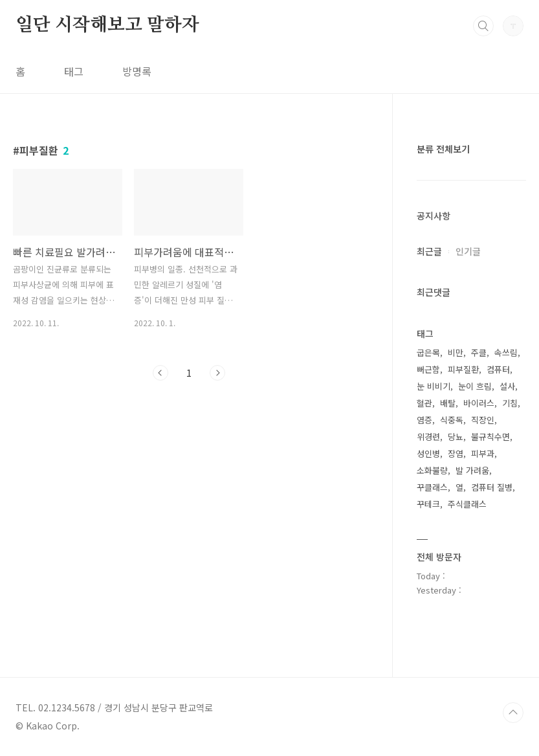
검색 (483, 26)
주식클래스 (467, 504)
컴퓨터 (498, 369)
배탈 (448, 403)
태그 (74, 71)
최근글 (429, 251)
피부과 (483, 453)
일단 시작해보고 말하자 (107, 25)
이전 (160, 373)
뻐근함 (428, 369)
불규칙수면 (490, 437)
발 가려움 (472, 470)
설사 (507, 386)
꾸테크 (428, 504)
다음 (217, 373)
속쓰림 (506, 352)
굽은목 (428, 352)
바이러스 (479, 403)
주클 (479, 352)
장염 (456, 453)
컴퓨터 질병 (492, 487)
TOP (513, 713)
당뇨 (456, 437)
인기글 (468, 251)
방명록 (137, 71)
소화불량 (432, 470)
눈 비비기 (434, 386)
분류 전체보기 (443, 149)
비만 (456, 352)
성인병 (428, 453)
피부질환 (463, 369)
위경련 (428, 437)
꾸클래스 (432, 487)
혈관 (424, 403)
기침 (510, 403)
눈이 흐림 (475, 386)
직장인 (483, 420)
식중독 (452, 420)
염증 (424, 420)
